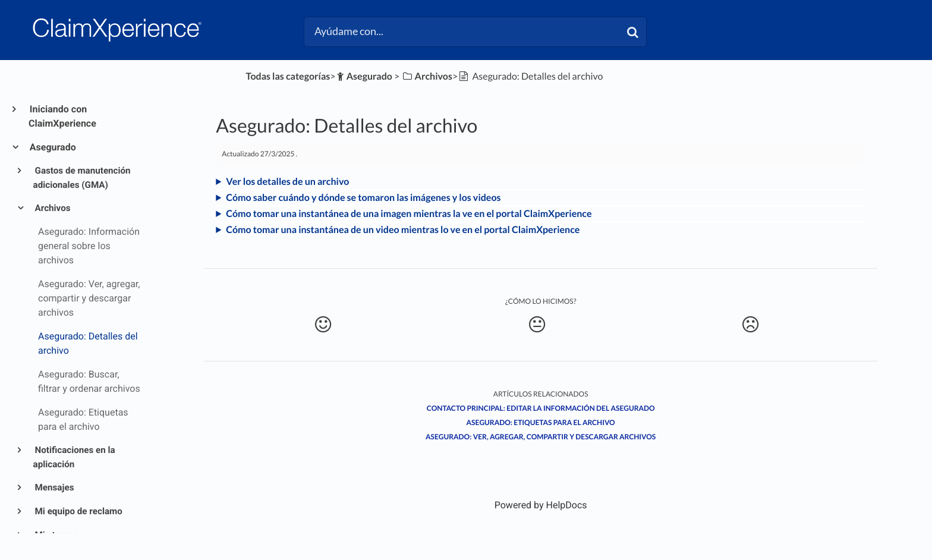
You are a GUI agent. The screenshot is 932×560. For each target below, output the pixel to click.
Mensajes (54, 487)
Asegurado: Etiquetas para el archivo (541, 422)
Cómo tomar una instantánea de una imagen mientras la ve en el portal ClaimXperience (409, 214)
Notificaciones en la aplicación (74, 457)
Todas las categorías (288, 76)
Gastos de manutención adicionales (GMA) (82, 178)
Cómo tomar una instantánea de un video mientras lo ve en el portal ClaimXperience (403, 230)
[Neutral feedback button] (537, 325)
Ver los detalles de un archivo (287, 182)
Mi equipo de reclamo (78, 511)
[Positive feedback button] (323, 325)
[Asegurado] (364, 76)
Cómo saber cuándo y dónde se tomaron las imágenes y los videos (363, 198)
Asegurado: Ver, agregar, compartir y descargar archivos (541, 437)
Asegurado (52, 147)
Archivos (52, 208)
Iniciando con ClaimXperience (62, 116)
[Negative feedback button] (750, 325)
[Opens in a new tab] (541, 505)
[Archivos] (427, 76)
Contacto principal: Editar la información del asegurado (541, 408)
